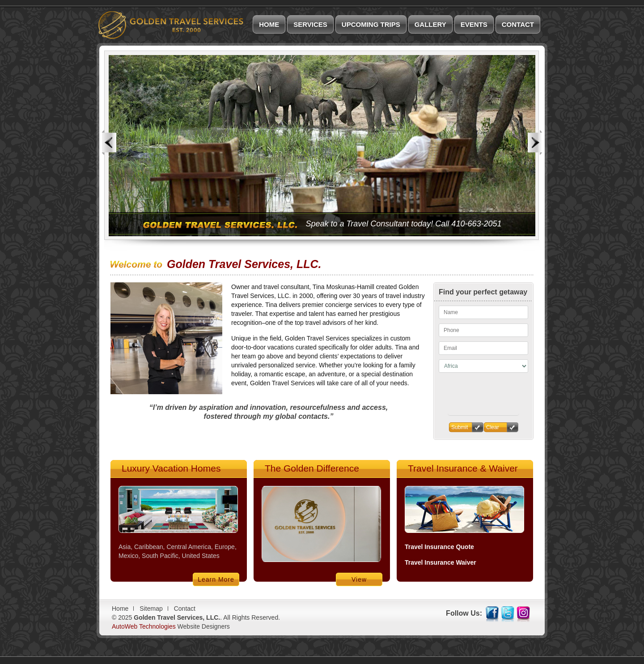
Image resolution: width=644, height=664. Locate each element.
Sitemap (151, 609)
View (359, 579)
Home (269, 24)
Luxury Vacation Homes (171, 468)
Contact (518, 24)
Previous (109, 143)
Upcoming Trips (371, 24)
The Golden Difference (312, 468)
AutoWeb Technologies (144, 626)
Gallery (430, 24)
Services (310, 24)
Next (535, 143)
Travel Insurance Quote (439, 547)
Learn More (216, 579)
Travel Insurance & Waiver (463, 468)
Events (474, 24)
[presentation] (483, 412)
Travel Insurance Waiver (441, 562)
